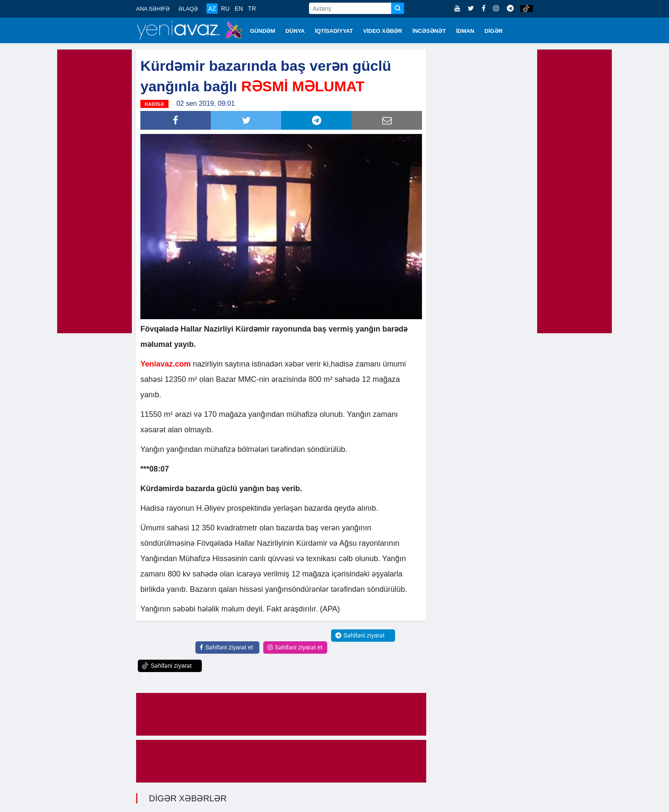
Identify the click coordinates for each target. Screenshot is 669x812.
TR (252, 9)
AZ (212, 9)
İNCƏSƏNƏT (429, 31)
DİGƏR (494, 31)
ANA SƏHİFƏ (153, 9)
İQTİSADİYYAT (334, 31)
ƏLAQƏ (188, 9)
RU (225, 9)
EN (239, 9)
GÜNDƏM (263, 31)
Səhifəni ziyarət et (226, 647)
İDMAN (465, 31)
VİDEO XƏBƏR (383, 31)
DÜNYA (295, 31)
